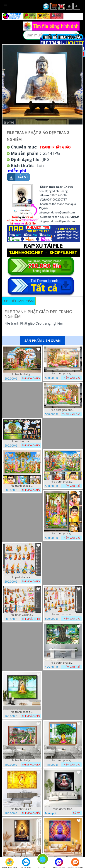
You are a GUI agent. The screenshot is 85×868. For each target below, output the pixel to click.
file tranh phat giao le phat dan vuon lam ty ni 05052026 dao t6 (63, 373)
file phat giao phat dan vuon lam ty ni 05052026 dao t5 (63, 410)
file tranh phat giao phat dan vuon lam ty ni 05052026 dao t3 (22, 486)
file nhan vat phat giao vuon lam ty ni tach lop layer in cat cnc (22, 615)
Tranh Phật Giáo (55, 147)
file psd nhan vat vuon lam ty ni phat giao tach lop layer (22, 577)
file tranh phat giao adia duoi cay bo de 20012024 (22, 712)
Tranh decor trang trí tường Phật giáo (63, 809)
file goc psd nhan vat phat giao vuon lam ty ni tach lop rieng (63, 614)
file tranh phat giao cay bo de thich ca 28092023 (63, 760)
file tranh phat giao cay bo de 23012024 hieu (63, 663)
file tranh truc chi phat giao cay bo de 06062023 (22, 809)
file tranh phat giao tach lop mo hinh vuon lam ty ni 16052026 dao (22, 374)
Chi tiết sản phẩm (19, 301)
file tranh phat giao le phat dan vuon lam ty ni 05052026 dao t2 (63, 533)
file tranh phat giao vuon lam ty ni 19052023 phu (22, 760)
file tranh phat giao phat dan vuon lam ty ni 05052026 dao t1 (63, 482)
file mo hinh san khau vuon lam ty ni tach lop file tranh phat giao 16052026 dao (22, 441)
